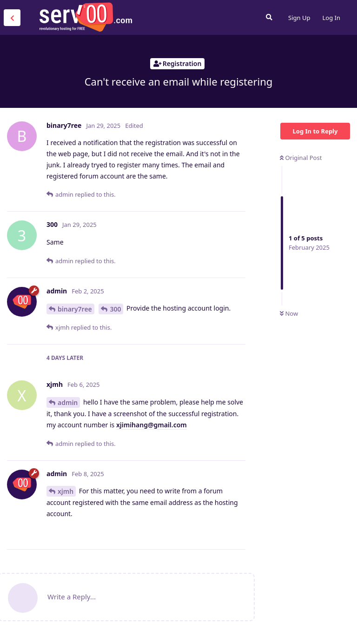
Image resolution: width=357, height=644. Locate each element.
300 (115, 309)
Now (289, 313)
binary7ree (75, 309)
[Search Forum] (269, 17)
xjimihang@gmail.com (152, 425)
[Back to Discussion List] (12, 18)
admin (68, 402)
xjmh (66, 491)
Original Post (301, 158)
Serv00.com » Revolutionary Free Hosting (86, 17)
